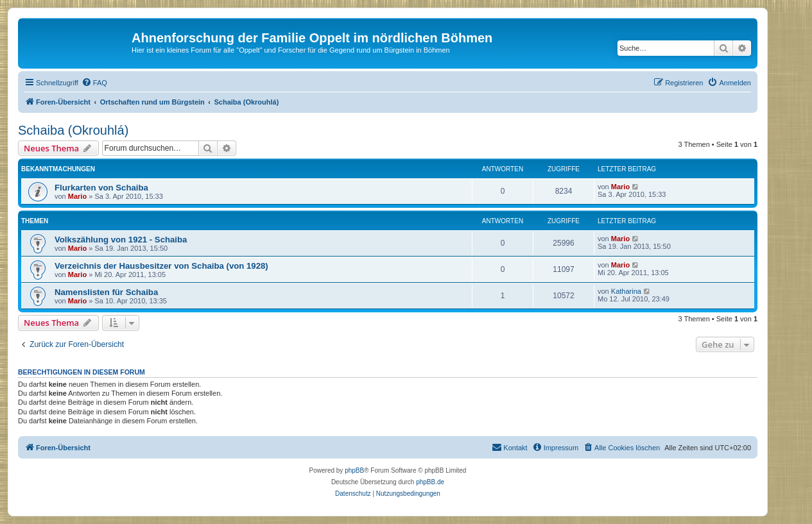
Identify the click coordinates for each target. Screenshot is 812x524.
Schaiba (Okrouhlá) (73, 130)
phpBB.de (430, 482)
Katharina (626, 291)
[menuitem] (94, 83)
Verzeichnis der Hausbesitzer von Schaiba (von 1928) (161, 266)
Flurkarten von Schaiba (101, 188)
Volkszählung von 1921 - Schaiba (121, 240)
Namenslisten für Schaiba (106, 292)
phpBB (354, 470)
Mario (77, 196)
